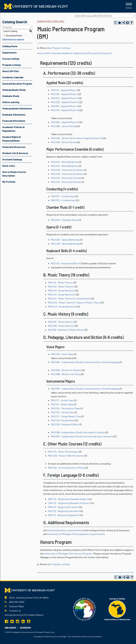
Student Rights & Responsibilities (12, 139)
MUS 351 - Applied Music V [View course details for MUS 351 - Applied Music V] (64, 106)
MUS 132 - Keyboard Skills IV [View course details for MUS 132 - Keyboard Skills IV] (66, 263)
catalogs (39, 636)
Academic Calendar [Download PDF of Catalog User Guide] (13, 77)
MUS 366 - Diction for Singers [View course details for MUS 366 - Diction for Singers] (66, 370)
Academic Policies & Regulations (14, 129)
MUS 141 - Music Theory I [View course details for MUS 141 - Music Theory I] (60, 282)
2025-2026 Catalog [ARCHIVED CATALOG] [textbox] (93, 16)
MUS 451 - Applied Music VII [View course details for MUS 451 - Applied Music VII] (65, 110)
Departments (9, 52)
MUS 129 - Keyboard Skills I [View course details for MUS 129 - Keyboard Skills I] (65, 424)
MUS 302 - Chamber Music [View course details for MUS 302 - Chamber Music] (65, 220)
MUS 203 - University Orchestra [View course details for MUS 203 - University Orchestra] (67, 170)
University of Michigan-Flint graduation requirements (76, 534)
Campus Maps (16, 606)
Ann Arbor (10, 628)
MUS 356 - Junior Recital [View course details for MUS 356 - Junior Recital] (64, 126)
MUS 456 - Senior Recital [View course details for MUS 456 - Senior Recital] (64, 142)
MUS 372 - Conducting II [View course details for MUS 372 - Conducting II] (63, 200)
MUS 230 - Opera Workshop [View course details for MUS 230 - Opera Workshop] (65, 240)
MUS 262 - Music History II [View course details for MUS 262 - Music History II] (61, 326)
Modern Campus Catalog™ (92, 636)
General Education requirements (64, 530)
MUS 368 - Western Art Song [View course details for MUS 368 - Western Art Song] (66, 374)
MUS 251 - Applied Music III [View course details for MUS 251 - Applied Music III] (65, 98)
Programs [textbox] (8, 27)
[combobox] (105, 16)
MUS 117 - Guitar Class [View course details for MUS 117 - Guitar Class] (62, 400)
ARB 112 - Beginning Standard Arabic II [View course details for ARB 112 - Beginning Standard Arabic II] (68, 499)
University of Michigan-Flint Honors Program (68, 554)
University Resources (14, 147)
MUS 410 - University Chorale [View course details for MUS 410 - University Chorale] (66, 182)
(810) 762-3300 (17, 602)
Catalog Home (10, 46)
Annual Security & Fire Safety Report (24, 615)
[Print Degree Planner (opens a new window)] (116, 23)
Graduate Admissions (14, 115)
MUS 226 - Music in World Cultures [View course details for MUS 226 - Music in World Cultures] (66, 456)
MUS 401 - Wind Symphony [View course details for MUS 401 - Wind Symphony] (65, 166)
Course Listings (11, 59)
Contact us (15, 610)
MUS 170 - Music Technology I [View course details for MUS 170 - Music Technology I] (63, 452)
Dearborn (25, 628)
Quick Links (9, 166)
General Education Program (17, 84)
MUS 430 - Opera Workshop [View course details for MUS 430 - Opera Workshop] (65, 244)
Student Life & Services (15, 153)
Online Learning (11, 102)
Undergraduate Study (14, 90)
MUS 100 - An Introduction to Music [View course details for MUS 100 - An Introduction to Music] (66, 468)
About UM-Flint (11, 71)
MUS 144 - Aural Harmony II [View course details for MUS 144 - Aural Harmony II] (62, 294)
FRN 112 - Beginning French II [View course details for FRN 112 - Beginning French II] (63, 507)
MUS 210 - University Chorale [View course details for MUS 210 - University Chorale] (66, 178)
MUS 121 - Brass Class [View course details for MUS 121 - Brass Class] (62, 404)
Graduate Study (11, 96)
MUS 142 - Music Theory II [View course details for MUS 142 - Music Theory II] (61, 286)
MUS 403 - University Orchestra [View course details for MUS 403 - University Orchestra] (67, 174)
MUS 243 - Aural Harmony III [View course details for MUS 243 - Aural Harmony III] (62, 306)
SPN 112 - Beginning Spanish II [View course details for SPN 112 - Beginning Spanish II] (64, 515)
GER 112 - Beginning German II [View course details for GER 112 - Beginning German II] (64, 511)
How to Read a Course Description (14, 174)
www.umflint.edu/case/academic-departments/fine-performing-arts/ (75, 53)
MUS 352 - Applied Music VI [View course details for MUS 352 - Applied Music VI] (65, 122)
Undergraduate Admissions (17, 108)
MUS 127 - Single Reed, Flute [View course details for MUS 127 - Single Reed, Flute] (66, 416)
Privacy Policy (49, 632)
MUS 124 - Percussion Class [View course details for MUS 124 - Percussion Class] (65, 408)
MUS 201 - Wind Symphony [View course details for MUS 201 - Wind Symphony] (65, 162)
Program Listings (12, 65)
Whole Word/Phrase (14, 36)
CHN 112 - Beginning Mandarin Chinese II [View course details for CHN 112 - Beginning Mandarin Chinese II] (69, 503)
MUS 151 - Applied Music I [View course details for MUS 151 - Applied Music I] (64, 90)
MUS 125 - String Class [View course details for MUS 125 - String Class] (63, 412)
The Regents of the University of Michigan (27, 632)
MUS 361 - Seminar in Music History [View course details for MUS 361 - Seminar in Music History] (66, 330)
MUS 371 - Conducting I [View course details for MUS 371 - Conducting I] (63, 196)
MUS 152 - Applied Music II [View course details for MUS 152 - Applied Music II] (64, 94)
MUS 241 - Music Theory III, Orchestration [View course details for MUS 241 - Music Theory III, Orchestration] (69, 298)
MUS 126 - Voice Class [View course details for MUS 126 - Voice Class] (62, 354)
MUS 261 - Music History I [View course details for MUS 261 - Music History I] (61, 322)
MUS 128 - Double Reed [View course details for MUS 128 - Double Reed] (63, 420)
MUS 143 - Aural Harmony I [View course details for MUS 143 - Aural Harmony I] (61, 290)
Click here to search (13, 39)
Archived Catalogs (12, 159)
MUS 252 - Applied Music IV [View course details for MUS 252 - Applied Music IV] (65, 102)
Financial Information (14, 121)
